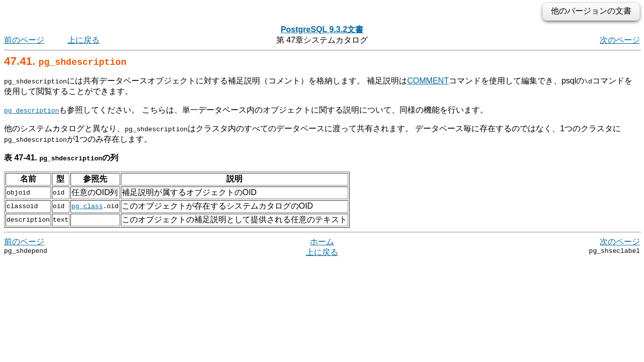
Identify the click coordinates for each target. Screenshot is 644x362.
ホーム (322, 242)
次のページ (620, 40)
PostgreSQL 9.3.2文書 (322, 29)
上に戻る (84, 40)
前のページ (24, 40)
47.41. (65, 61)
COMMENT (428, 81)
